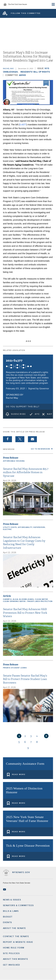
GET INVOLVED (11, 965)
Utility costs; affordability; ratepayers (24, 527)
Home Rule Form (14, 948)
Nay (50, 414)
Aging (22, 75)
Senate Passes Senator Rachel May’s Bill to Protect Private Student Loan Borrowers (25, 679)
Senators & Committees (18, 906)
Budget (8, 917)
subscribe (19, 414)
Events (7, 922)
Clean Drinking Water (14, 601)
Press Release (11, 458)
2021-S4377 (14, 361)
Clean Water (41, 599)
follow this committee (26, 13)
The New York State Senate (17, 5)
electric (7, 529)
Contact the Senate (16, 936)
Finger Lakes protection (40, 601)
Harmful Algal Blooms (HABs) (18, 599)
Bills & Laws (11, 911)
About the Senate (14, 928)
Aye (37, 414)
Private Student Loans (15, 668)
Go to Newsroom (40, 449)
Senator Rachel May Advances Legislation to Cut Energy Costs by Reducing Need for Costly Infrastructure (24, 543)
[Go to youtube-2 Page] (5, 889)
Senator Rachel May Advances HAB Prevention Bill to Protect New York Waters (25, 613)
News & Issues (12, 900)
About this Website (16, 959)
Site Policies (11, 953)
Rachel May (8, 69)
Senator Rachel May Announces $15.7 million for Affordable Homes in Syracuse (26, 472)
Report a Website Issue (18, 942)
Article (7, 596)
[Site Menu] (53, 4)
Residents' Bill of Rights (35, 72)
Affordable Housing (14, 461)
